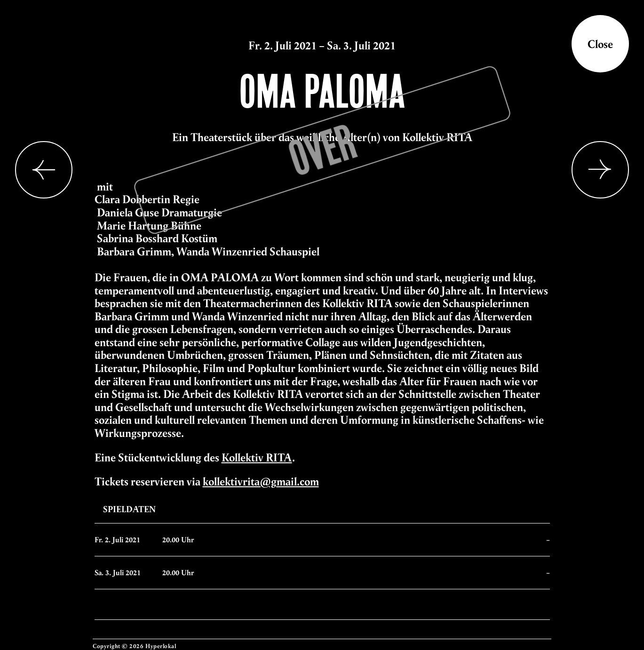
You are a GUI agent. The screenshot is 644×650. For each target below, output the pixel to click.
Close (600, 44)
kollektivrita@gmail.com (261, 481)
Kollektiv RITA (257, 457)
